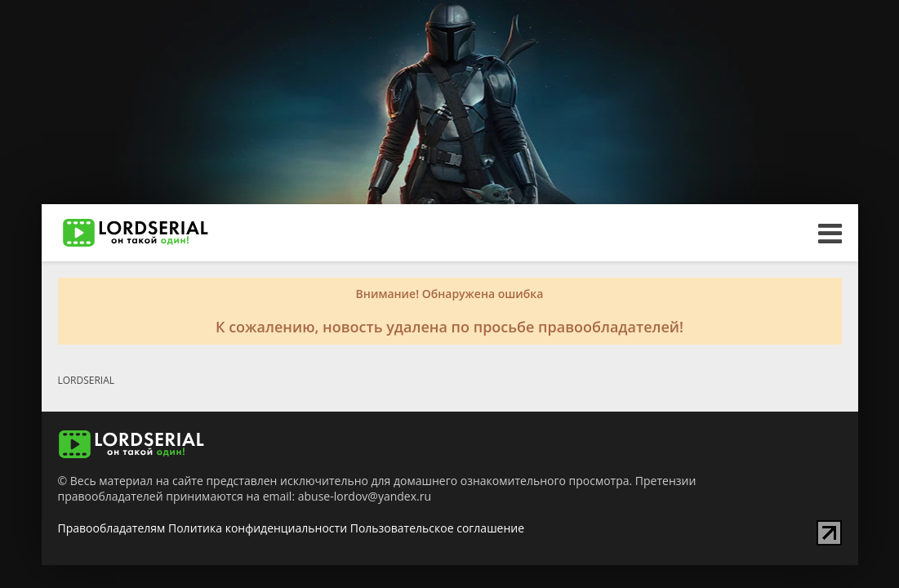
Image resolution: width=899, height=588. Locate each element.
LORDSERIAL (87, 380)
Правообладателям (112, 528)
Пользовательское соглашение (437, 528)
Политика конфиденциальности (258, 528)
